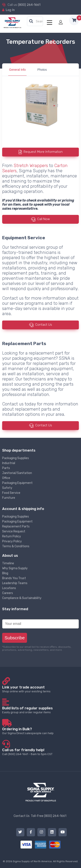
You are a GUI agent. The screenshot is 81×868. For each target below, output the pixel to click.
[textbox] (36, 22)
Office (6, 478)
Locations (9, 588)
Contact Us (44, 325)
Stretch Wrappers (31, 166)
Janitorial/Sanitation (17, 473)
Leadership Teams (15, 583)
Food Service (11, 493)
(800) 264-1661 (29, 5)
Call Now (44, 219)
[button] (31, 21)
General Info (17, 70)
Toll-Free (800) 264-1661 (49, 816)
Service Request (14, 531)
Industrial (9, 463)
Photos (42, 70)
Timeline (8, 563)
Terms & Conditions (16, 546)
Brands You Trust (14, 578)
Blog (5, 573)
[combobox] (35, 22)
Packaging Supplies (16, 458)
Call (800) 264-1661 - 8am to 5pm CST (40, 752)
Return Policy (12, 536)
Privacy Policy (12, 541)
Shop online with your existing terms (40, 689)
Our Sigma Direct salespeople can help (40, 731)
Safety (7, 488)
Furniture (9, 498)
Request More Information (43, 152)
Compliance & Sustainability (22, 598)
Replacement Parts (16, 526)
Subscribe (15, 638)
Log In (10, 10)
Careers (8, 593)
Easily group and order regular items (40, 710)
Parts (6, 468)
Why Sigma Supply (15, 568)
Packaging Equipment (17, 483)
